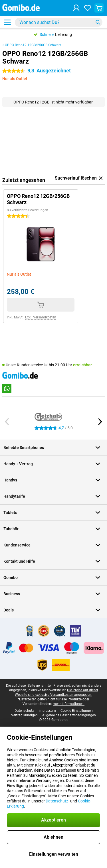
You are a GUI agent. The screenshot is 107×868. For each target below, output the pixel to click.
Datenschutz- (57, 801)
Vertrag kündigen (24, 715)
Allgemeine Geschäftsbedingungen (69, 715)
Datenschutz (24, 711)
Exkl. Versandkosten (41, 317)
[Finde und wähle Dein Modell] (59, 22)
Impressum (47, 711)
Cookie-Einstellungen (77, 711)
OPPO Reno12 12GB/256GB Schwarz (33, 45)
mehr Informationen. (69, 704)
